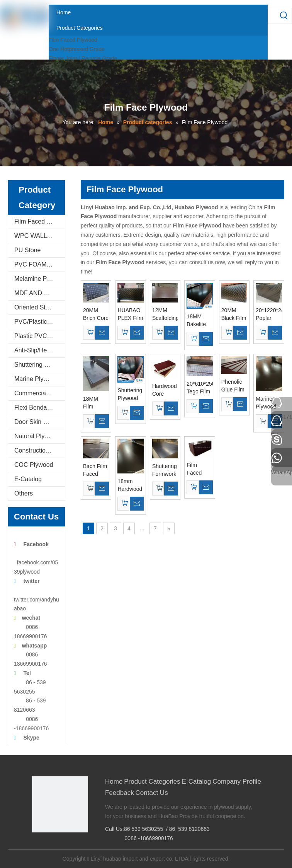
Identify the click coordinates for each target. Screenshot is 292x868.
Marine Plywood (36, 379)
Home (114, 782)
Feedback (120, 793)
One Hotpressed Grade (77, 49)
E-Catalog (28, 479)
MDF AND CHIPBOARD (40, 293)
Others (24, 493)
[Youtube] (73, 845)
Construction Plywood (40, 450)
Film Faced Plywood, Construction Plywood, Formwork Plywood (199, 469)
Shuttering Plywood (40, 365)
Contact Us (152, 793)
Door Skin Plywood (40, 422)
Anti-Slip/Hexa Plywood (40, 350)
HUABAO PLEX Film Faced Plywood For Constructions (130, 314)
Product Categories (152, 782)
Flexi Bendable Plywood (40, 408)
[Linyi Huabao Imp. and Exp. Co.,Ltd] (60, 804)
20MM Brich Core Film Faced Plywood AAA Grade (96, 314)
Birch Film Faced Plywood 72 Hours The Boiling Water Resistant (95, 470)
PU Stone (27, 250)
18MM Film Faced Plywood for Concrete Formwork (95, 403)
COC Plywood (34, 465)
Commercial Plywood (40, 393)
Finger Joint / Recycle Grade (83, 58)
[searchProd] (272, 16)
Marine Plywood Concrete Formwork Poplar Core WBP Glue (268, 403)
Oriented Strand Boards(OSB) (40, 307)
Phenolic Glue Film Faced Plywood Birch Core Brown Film (234, 386)
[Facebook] (37, 845)
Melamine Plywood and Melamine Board (40, 279)
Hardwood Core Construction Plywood (165, 390)
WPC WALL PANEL (40, 236)
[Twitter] (61, 845)
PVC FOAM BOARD (40, 264)
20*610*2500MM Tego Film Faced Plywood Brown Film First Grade (199, 388)
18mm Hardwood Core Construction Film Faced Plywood (130, 485)
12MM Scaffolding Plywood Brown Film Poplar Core (165, 314)
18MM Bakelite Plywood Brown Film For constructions (199, 321)
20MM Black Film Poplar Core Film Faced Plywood (234, 314)
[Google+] (49, 845)
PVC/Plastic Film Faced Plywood (40, 322)
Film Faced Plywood (73, 40)
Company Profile (237, 782)
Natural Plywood (37, 436)
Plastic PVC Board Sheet (40, 336)
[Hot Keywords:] (284, 16)
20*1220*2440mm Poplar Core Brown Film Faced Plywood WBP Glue (269, 314)
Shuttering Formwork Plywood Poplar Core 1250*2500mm (165, 470)
